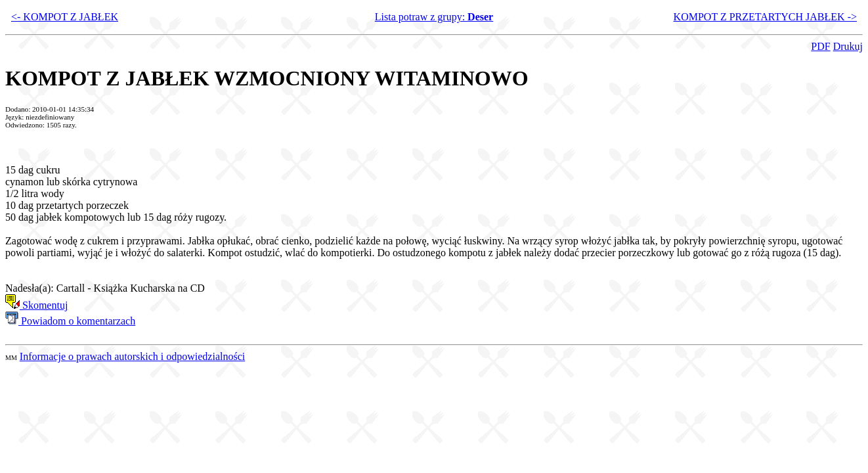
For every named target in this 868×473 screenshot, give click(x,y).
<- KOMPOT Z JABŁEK (65, 17)
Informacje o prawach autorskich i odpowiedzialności (132, 356)
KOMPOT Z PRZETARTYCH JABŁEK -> (765, 17)
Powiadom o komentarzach (70, 321)
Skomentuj (36, 305)
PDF (820, 46)
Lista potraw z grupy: (434, 17)
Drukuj (848, 46)
